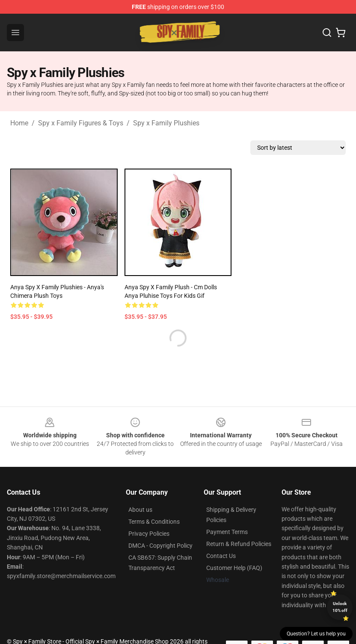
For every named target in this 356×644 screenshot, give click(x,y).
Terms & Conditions (154, 522)
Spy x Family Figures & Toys (81, 123)
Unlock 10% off (340, 607)
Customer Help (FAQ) (234, 568)
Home (19, 123)
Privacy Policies (149, 534)
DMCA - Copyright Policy (160, 546)
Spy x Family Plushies (166, 123)
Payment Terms (227, 532)
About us (140, 510)
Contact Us (221, 556)
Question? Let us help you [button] (316, 634)
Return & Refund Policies (239, 544)
